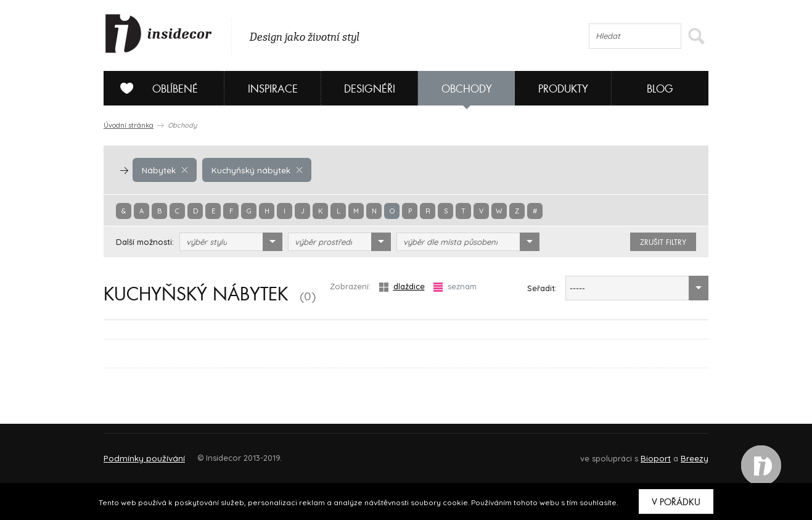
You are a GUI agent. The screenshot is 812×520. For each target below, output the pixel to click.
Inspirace (273, 89)
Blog (660, 89)
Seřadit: (542, 288)
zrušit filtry (663, 242)
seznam (455, 287)
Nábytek (164, 170)
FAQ (688, 452)
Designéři (370, 89)
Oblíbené (154, 88)
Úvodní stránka (129, 125)
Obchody (467, 89)
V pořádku (676, 502)
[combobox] (231, 242)
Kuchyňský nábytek (254, 170)
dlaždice (402, 287)
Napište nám (217, 452)
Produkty (563, 89)
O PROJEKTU (139, 452)
